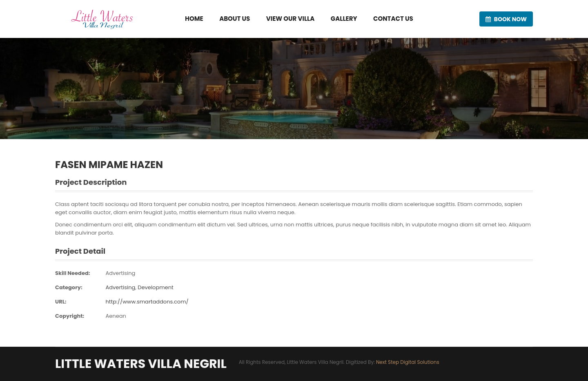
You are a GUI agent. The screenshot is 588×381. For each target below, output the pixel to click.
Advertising (120, 273)
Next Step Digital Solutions (408, 362)
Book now (506, 19)
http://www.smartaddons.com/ (147, 302)
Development (155, 287)
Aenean (116, 316)
